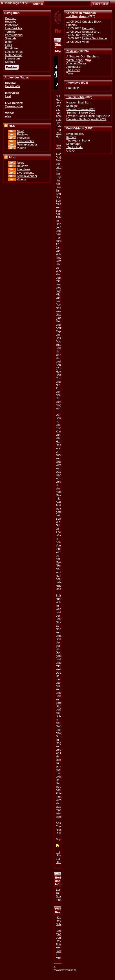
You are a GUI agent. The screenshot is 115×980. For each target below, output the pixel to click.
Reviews (72, 51)
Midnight (72, 106)
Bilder (9, 42)
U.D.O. (71, 151)
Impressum (12, 58)
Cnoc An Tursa (76, 63)
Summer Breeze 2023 (81, 109)
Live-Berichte (75, 97)
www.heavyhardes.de (65, 970)
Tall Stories (60, 42)
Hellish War (12, 86)
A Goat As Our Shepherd (83, 56)
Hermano (88, 28)
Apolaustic (73, 67)
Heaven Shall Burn (79, 102)
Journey (61, 167)
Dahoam (11, 18)
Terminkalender (27, 144)
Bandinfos (12, 48)
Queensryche (14, 106)
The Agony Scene (78, 140)
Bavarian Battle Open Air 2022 (86, 119)
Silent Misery (91, 32)
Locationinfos (14, 52)
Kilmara (71, 137)
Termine (10, 32)
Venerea (87, 35)
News (21, 131)
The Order (73, 70)
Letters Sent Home (94, 38)
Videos (21, 148)
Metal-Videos (75, 128)
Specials (11, 38)
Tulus (70, 73)
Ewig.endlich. (75, 134)
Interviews (73, 83)
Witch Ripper (75, 60)
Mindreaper (74, 144)
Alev (8, 116)
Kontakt (10, 62)
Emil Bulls (73, 88)
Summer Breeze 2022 (81, 113)
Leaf (8, 96)
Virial (85, 42)
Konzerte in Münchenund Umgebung (81, 15)
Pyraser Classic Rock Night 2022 (88, 116)
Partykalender (14, 35)
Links (8, 45)
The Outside (74, 147)
